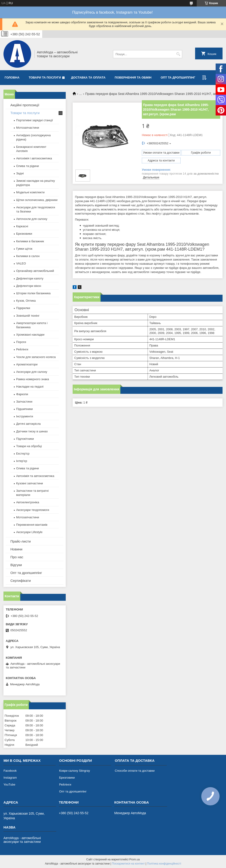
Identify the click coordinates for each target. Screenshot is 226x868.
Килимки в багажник (30, 241)
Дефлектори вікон (29, 286)
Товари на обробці (29, 446)
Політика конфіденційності (164, 864)
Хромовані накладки (30, 335)
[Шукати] (178, 54)
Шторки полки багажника (33, 293)
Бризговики (67, 778)
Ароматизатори (27, 364)
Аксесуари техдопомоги (33, 510)
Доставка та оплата (88, 77)
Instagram (10, 778)
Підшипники (24, 409)
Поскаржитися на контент (128, 864)
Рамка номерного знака (33, 379)
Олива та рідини (27, 166)
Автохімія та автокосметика (35, 476)
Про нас (17, 557)
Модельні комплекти (30, 192)
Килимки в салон (28, 256)
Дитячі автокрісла (28, 424)
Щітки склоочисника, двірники (37, 200)
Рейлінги (22, 349)
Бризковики (24, 234)
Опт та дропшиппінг (178, 77)
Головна (12, 77)
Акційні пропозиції (25, 105)
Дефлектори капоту (30, 278)
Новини (16, 549)
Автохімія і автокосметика (34, 158)
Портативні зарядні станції (34, 120)
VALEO (21, 263)
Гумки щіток (24, 249)
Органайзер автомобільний (35, 271)
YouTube (9, 785)
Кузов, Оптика (26, 301)
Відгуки (16, 565)
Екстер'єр (23, 454)
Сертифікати (21, 581)
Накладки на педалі (30, 387)
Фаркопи (22, 394)
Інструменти (25, 416)
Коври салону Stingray (74, 771)
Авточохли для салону (32, 219)
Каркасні (22, 226)
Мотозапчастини (28, 128)
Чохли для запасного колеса (36, 357)
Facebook (10, 771)
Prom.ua (135, 859)
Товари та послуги (45, 77)
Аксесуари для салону (32, 372)
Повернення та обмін (133, 77)
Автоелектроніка (28, 502)
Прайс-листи (21, 541)
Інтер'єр (22, 461)
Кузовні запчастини (30, 483)
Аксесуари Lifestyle (29, 532)
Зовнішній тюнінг (28, 316)
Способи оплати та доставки (135, 771)
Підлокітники (25, 439)
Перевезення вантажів (32, 525)
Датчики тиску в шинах (32, 431)
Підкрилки (23, 308)
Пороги (21, 342)
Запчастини (24, 402)
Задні (20, 173)
